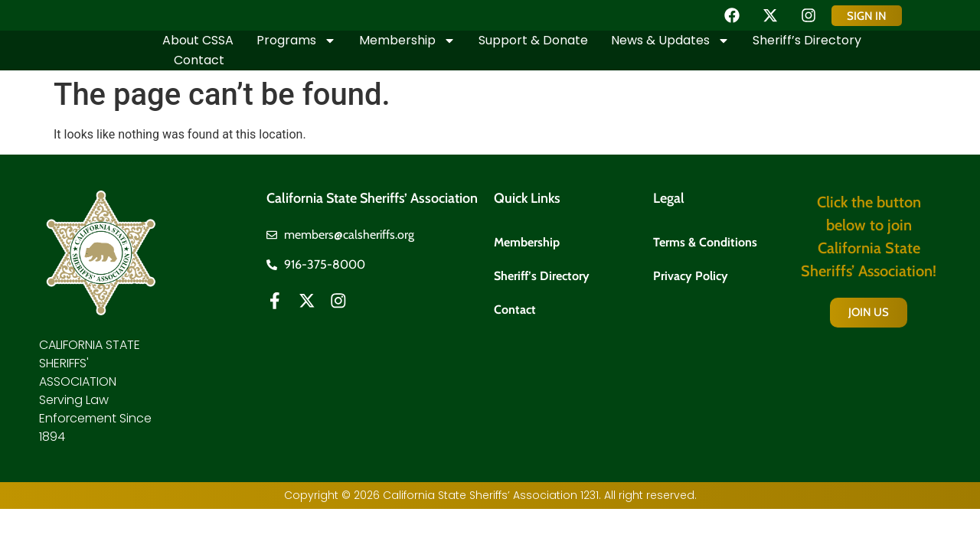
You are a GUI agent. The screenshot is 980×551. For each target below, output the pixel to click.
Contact (199, 60)
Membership (407, 41)
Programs (296, 41)
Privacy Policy (691, 277)
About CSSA (198, 40)
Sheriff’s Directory (807, 40)
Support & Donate (533, 40)
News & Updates (670, 41)
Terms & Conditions (705, 241)
